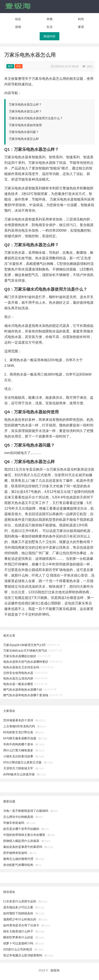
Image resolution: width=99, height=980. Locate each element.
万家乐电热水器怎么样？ (25, 105)
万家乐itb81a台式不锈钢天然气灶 (25, 651)
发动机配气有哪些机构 (18, 865)
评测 (49, 19)
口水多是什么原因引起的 (20, 901)
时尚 (81, 19)
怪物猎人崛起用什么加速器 (21, 841)
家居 (81, 27)
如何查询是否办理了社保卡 (21, 925)
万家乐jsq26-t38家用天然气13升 (25, 645)
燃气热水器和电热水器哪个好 (23, 690)
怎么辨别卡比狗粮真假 (18, 817)
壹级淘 (55, 970)
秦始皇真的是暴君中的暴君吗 (23, 847)
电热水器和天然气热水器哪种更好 (26, 662)
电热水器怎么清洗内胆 (18, 678)
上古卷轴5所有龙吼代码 (19, 726)
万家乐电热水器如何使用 (25, 125)
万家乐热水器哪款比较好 (20, 656)
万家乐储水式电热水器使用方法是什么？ (36, 118)
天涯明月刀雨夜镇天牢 (18, 768)
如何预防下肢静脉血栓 (18, 913)
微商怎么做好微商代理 (18, 859)
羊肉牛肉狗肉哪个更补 (18, 744)
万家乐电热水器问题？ (24, 132)
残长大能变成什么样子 (18, 931)
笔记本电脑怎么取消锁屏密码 (23, 955)
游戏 (18, 27)
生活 (49, 27)
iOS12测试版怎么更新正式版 (22, 762)
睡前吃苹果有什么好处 (18, 937)
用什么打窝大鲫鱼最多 (18, 750)
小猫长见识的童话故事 (18, 756)
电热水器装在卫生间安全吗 (21, 667)
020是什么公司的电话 (18, 949)
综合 (18, 19)
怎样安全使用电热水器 (18, 673)
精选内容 (49, 36)
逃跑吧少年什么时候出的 (20, 919)
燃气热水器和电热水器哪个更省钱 (26, 695)
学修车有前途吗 (14, 823)
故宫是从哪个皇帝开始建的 (21, 829)
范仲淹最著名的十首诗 (18, 720)
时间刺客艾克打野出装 (18, 732)
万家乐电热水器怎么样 (24, 139)
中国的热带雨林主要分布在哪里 (24, 835)
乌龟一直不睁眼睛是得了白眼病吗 (26, 811)
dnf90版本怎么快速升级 (19, 774)
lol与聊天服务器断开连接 (20, 738)
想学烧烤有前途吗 (15, 853)
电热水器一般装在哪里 (18, 684)
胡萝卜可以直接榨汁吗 (18, 943)
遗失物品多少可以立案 (18, 907)
